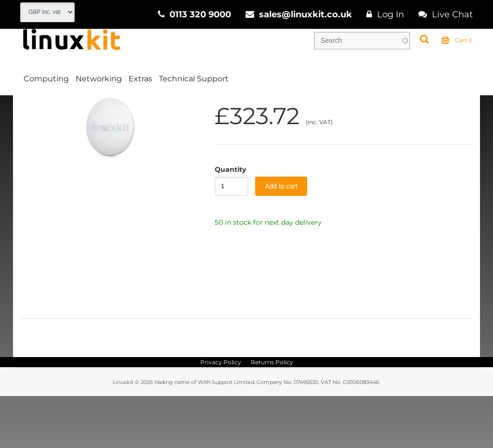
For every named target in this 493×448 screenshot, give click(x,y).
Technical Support (194, 79)
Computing (46, 79)
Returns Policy (272, 414)
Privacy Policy (221, 414)
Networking (99, 79)
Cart (457, 40)
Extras (140, 79)
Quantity (227, 221)
